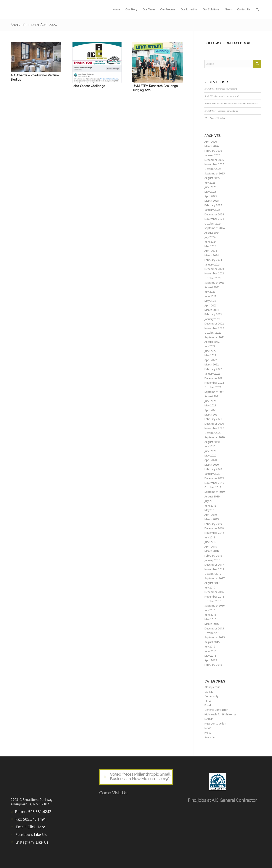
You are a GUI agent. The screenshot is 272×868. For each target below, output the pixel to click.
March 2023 (212, 310)
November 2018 (214, 533)
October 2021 (213, 387)
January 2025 (212, 210)
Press (208, 733)
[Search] (257, 10)
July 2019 (210, 501)
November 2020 (214, 428)
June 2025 (210, 187)
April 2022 (211, 360)
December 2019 (214, 478)
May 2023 (210, 301)
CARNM (209, 692)
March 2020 (212, 465)
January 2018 (212, 560)
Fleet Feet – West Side (215, 118)
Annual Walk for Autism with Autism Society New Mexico (231, 103)
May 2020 (210, 456)
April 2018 (211, 547)
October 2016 (213, 601)
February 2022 (213, 369)
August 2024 (212, 233)
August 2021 (212, 396)
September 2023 (215, 283)
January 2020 (212, 474)
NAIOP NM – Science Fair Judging (221, 111)
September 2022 (215, 337)
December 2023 (214, 269)
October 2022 (213, 333)
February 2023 (213, 314)
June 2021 (210, 401)
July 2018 (210, 537)
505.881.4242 (40, 812)
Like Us (40, 835)
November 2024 (214, 219)
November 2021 (214, 383)
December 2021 (214, 378)
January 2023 (212, 319)
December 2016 (214, 592)
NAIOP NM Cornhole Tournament (221, 89)
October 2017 (213, 574)
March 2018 (212, 551)
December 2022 (214, 324)
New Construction (215, 724)
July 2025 (210, 183)
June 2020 (210, 451)
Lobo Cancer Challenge (88, 86)
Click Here (36, 827)
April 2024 (211, 251)
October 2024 (213, 224)
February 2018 (213, 556)
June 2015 (210, 651)
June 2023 (210, 296)
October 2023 (213, 278)
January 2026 (212, 155)
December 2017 (214, 565)
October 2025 (213, 169)
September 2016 (215, 606)
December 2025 (214, 160)
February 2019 (213, 524)
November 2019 (214, 483)
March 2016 (212, 624)
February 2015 (213, 665)
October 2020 (213, 433)
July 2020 (210, 446)
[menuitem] (116, 10)
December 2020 (214, 424)
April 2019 (211, 515)
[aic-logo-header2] (42, 10)
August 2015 (212, 642)
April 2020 (211, 460)
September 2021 (215, 392)
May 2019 (210, 510)
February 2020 (213, 469)
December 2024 (214, 214)
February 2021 (213, 419)
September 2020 (215, 437)
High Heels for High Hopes (220, 714)
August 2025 (212, 178)
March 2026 (212, 146)
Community (211, 696)
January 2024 (212, 265)
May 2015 (210, 656)
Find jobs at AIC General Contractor (222, 800)
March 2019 (212, 519)
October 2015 (213, 633)
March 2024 (212, 255)
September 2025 (215, 173)
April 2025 (211, 196)
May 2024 (210, 246)
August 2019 (212, 497)
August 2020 (212, 442)
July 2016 (210, 610)
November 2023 (214, 273)
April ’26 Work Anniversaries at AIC (222, 96)
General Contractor (216, 710)
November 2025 (214, 164)
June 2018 (210, 542)
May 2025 (210, 192)
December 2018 (214, 528)
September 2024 (215, 228)
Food (208, 705)
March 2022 (212, 364)
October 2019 (213, 487)
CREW (208, 701)
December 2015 (214, 629)
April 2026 (211, 142)
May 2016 (210, 619)
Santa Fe (210, 737)
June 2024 (210, 242)
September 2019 (215, 492)
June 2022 (210, 351)
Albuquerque (212, 687)
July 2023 (210, 292)
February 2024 (213, 260)
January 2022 (212, 374)
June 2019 (210, 506)
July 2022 (210, 346)
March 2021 (212, 415)
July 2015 (210, 647)
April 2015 (211, 660)
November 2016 (214, 597)
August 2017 (212, 583)
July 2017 (210, 588)
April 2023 (211, 305)
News (208, 728)
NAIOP (209, 719)
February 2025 (213, 205)
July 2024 (210, 237)
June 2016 (210, 615)
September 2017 (215, 578)
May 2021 (210, 405)
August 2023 (212, 287)
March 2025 (212, 201)
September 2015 (215, 637)
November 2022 (214, 328)
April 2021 (211, 410)
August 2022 (212, 342)
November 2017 (214, 569)
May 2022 (210, 355)
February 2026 (213, 151)
